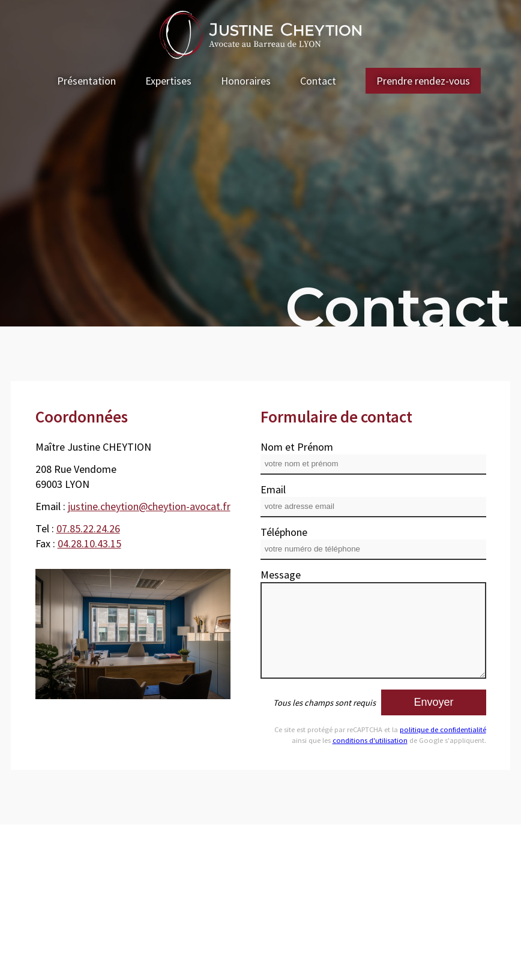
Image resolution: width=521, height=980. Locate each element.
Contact (318, 81)
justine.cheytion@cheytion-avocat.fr (149, 506)
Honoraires (246, 81)
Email (273, 489)
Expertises (168, 81)
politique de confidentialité (443, 729)
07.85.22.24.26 (88, 528)
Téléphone (284, 532)
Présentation (86, 81)
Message (281, 575)
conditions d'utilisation (370, 740)
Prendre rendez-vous (423, 81)
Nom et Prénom (297, 447)
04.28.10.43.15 (89, 543)
